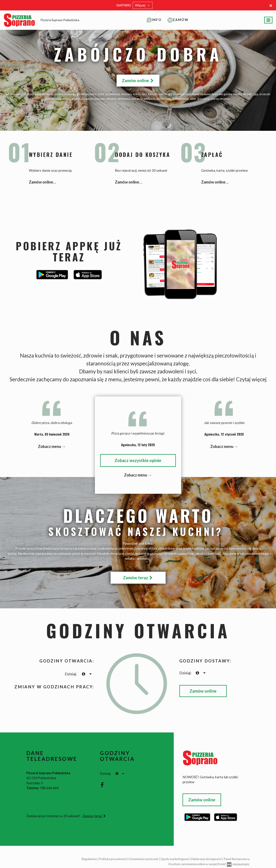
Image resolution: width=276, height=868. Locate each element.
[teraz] (84, 674)
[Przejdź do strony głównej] (216, 758)
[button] (154, 20)
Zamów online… (43, 182)
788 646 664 (49, 788)
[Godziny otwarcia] (91, 674)
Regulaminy (90, 859)
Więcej (143, 5)
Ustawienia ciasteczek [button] (144, 859)
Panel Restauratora (237, 859)
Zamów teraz (138, 578)
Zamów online (138, 80)
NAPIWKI (124, 5)
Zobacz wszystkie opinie (138, 460)
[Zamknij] (271, 5)
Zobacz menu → (52, 446)
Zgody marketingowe (175, 859)
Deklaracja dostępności (207, 859)
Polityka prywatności (113, 859)
